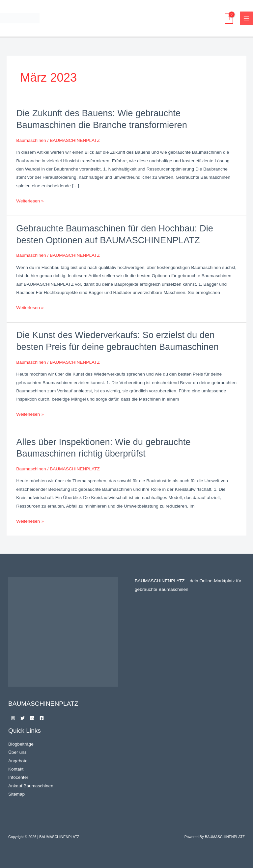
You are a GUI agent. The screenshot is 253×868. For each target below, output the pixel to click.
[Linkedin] (32, 718)
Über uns (17, 752)
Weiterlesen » (30, 200)
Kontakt (16, 769)
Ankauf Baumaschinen (31, 786)
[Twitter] (23, 718)
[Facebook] (42, 718)
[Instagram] (13, 718)
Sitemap (16, 794)
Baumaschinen (31, 140)
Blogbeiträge (21, 744)
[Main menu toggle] (247, 18)
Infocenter (18, 777)
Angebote (18, 761)
